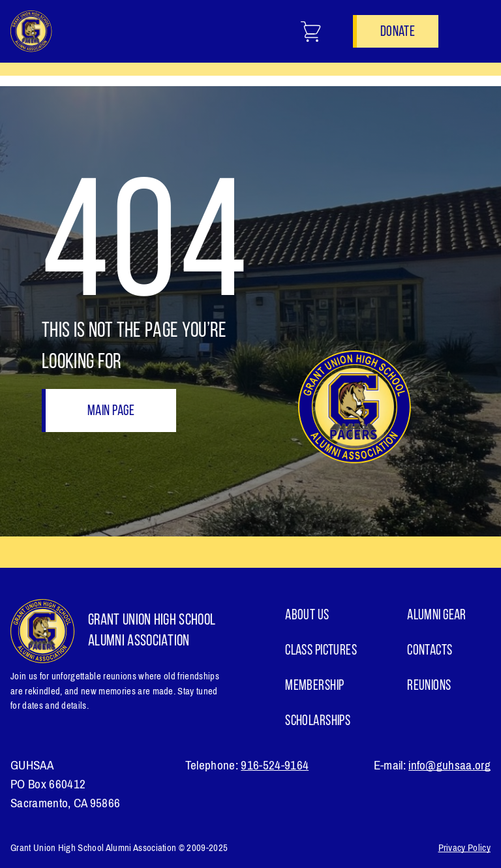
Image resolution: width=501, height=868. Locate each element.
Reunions (429, 686)
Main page (111, 411)
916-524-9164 (275, 765)
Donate (398, 32)
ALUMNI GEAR (437, 616)
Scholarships (318, 721)
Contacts (430, 651)
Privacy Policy (464, 848)
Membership (314, 686)
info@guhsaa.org (449, 765)
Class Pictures (321, 651)
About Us (307, 616)
